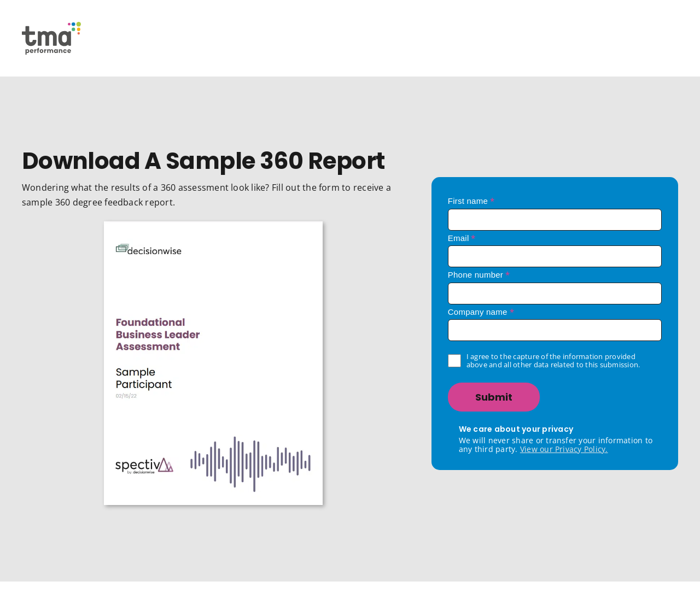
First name (471, 201)
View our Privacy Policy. (564, 449)
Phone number (479, 275)
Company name (481, 312)
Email (462, 238)
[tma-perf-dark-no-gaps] (51, 26)
